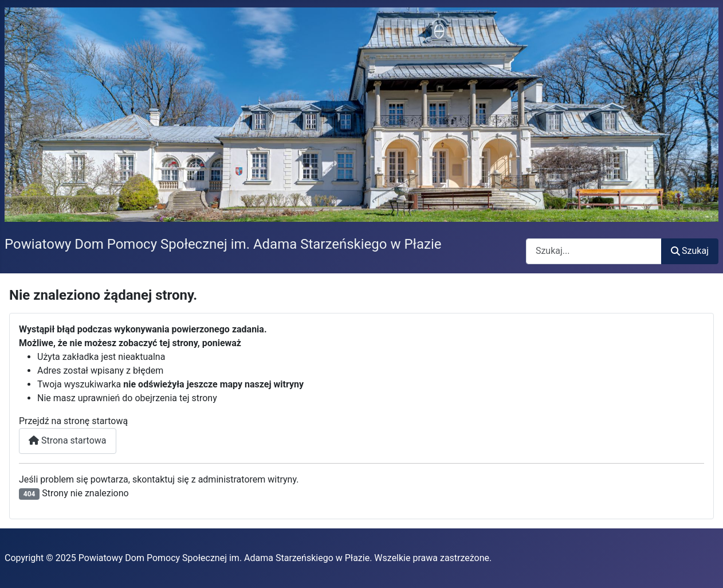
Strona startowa (68, 440)
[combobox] (594, 251)
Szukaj (690, 251)
